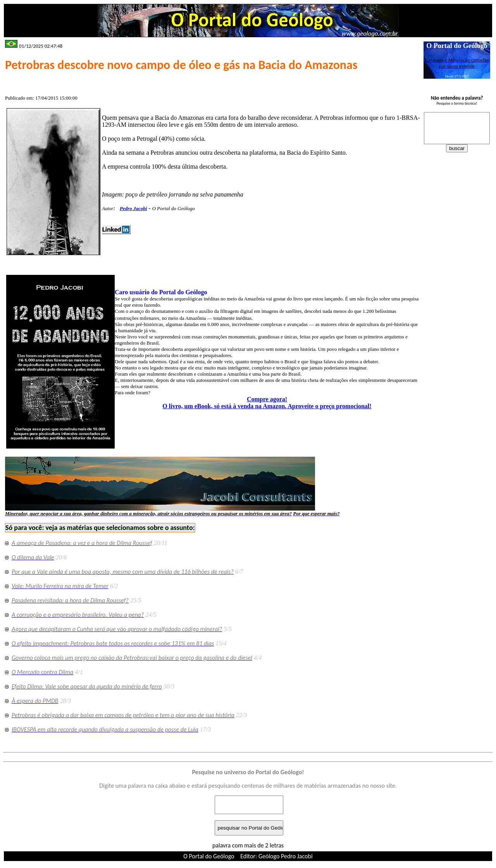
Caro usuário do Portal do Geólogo (161, 292)
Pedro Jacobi (133, 208)
